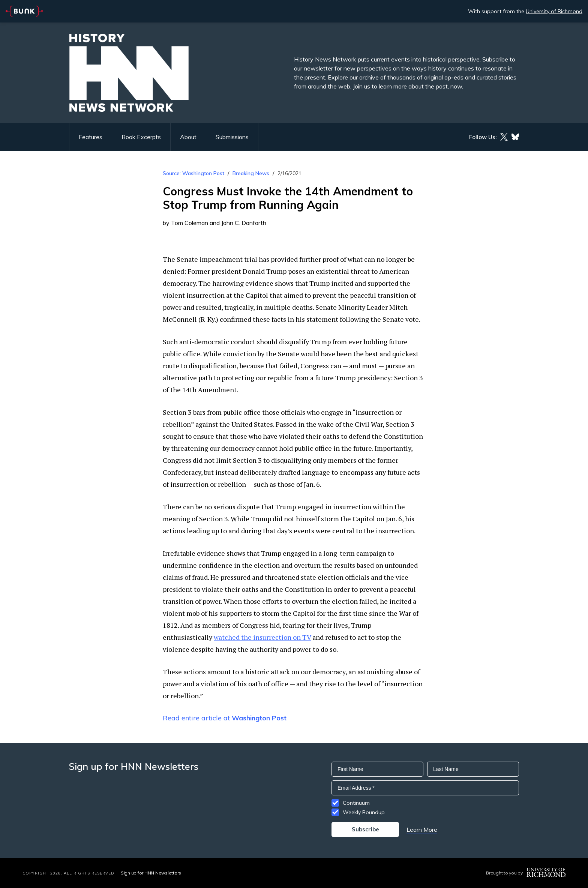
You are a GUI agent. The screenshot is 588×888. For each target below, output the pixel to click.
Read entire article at (225, 718)
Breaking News (251, 173)
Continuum (356, 803)
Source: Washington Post (193, 173)
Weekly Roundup (364, 812)
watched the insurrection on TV (262, 637)
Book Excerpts (141, 137)
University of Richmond (554, 11)
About (188, 137)
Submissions (232, 137)
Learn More (422, 829)
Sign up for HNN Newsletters (151, 873)
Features (91, 137)
